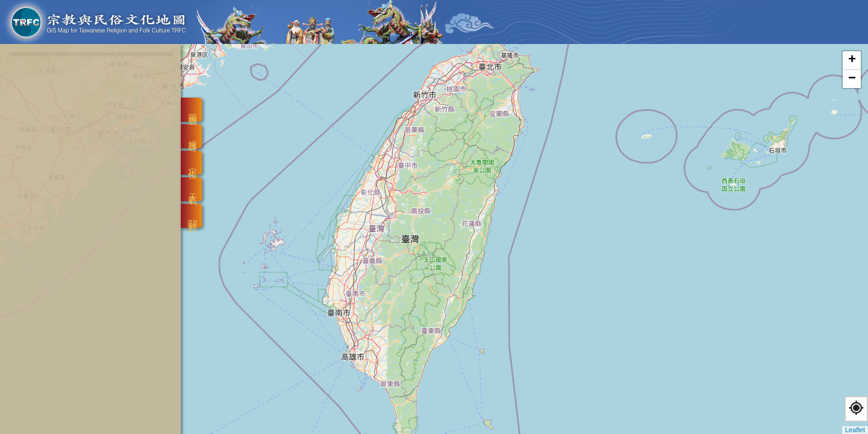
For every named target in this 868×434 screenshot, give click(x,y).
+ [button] (852, 60)
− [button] (852, 79)
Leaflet (855, 430)
